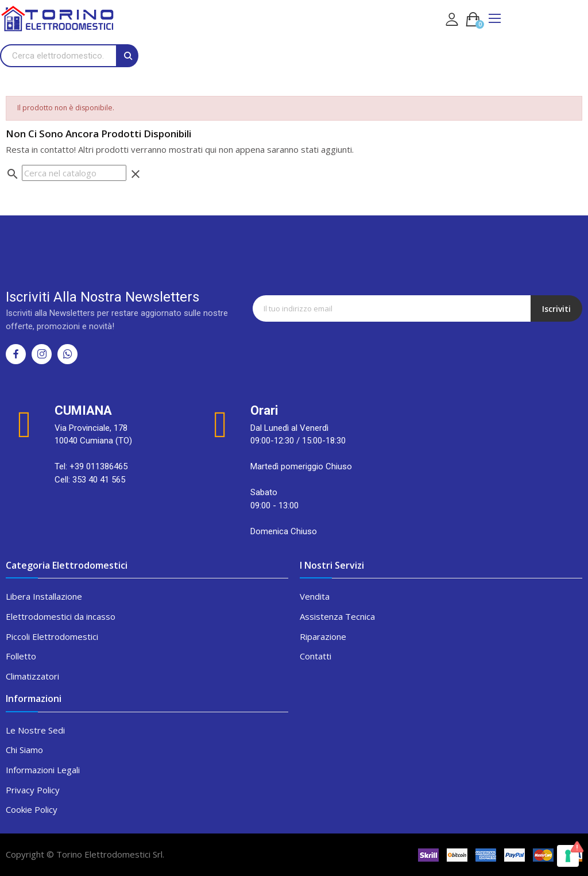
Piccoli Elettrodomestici (52, 636)
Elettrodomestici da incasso (61, 616)
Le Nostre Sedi (35, 730)
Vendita (315, 596)
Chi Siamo (24, 750)
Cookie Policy (32, 809)
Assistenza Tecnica (337, 616)
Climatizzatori (32, 676)
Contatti (316, 656)
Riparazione (323, 636)
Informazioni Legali (43, 770)
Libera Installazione (44, 596)
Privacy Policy (33, 790)
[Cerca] (74, 173)
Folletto (21, 656)
